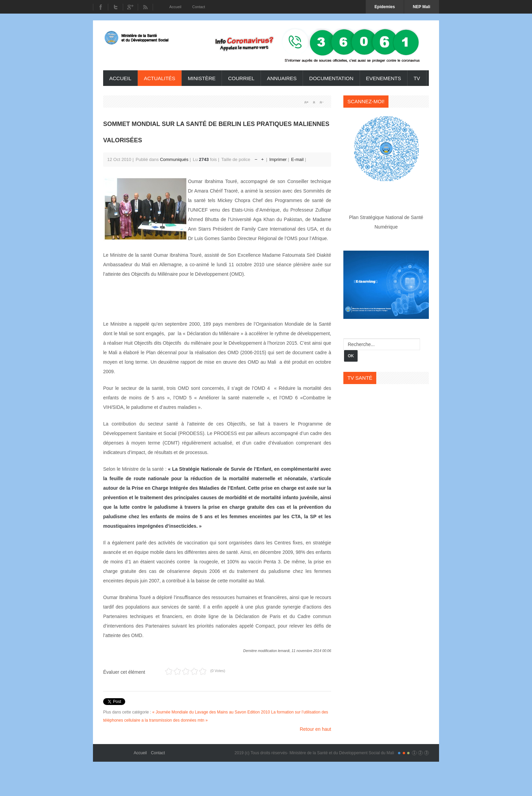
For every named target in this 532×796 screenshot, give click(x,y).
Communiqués (174, 159)
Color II (404, 753)
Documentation (331, 78)
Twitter (115, 7)
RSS (145, 7)
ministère (202, 78)
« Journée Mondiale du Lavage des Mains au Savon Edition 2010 (211, 712)
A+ (306, 102)
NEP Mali (422, 7)
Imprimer (279, 159)
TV (417, 78)
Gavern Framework (118, 750)
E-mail (298, 159)
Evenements (384, 78)
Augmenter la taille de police (262, 158)
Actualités (160, 78)
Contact (158, 753)
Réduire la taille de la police (256, 158)
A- (321, 102)
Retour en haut (315, 729)
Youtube (130, 7)
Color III (408, 753)
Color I (399, 753)
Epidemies (385, 7)
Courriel (241, 78)
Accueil (120, 78)
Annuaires (282, 78)
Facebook (100, 7)
